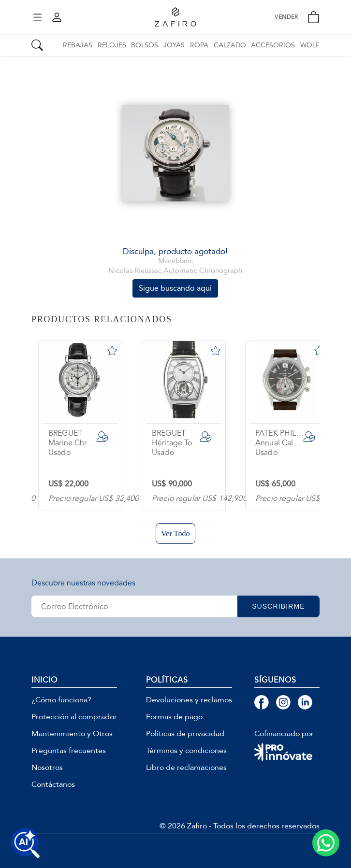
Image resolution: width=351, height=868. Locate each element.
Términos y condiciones (186, 751)
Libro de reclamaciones (186, 768)
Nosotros (47, 768)
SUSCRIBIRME (278, 606)
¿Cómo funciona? (61, 700)
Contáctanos (53, 784)
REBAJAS (78, 45)
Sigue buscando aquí (175, 288)
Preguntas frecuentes (69, 751)
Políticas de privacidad (185, 734)
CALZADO (230, 45)
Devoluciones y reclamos (189, 700)
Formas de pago (174, 717)
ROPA (199, 45)
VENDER (286, 17)
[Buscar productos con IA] (25, 843)
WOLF (310, 45)
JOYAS (174, 45)
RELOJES (112, 45)
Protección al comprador (74, 717)
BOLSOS (145, 45)
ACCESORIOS (273, 45)
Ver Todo (175, 534)
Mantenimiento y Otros (72, 734)
